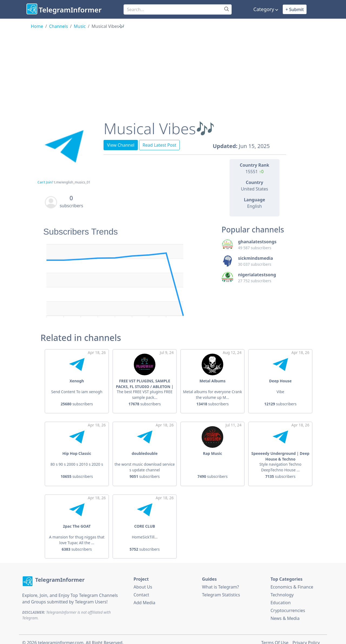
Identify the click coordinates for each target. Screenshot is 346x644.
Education (281, 596)
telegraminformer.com (61, 636)
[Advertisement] (173, 70)
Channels (58, 26)
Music (80, 26)
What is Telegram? (220, 580)
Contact (141, 588)
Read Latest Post (159, 145)
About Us (143, 580)
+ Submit (295, 9)
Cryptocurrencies (288, 604)
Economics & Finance (292, 580)
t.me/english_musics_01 (72, 182)
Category (264, 9)
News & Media (285, 612)
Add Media (144, 596)
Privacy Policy (306, 636)
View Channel (121, 145)
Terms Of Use (275, 636)
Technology (282, 588)
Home (37, 26)
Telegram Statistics (221, 588)
